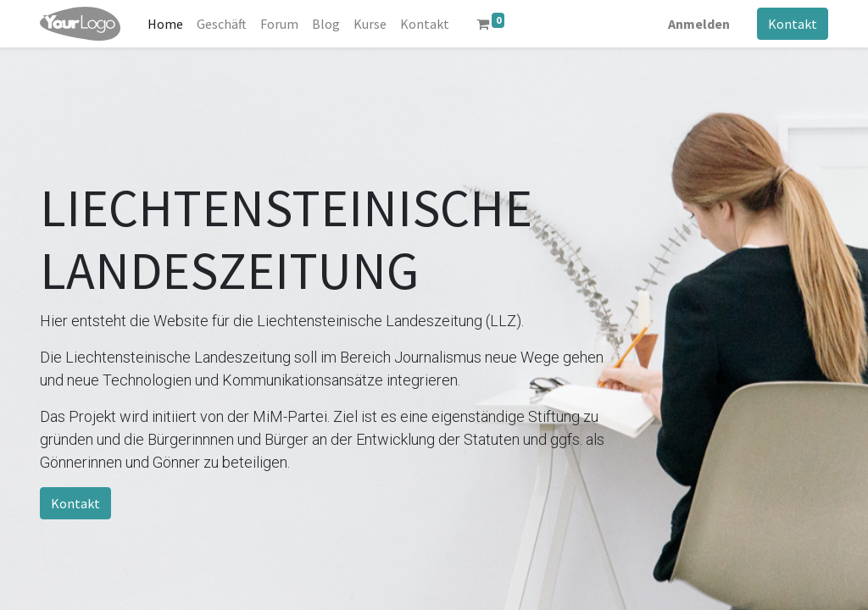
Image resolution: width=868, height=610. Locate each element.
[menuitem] (165, 24)
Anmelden (699, 24)
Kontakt (793, 24)
